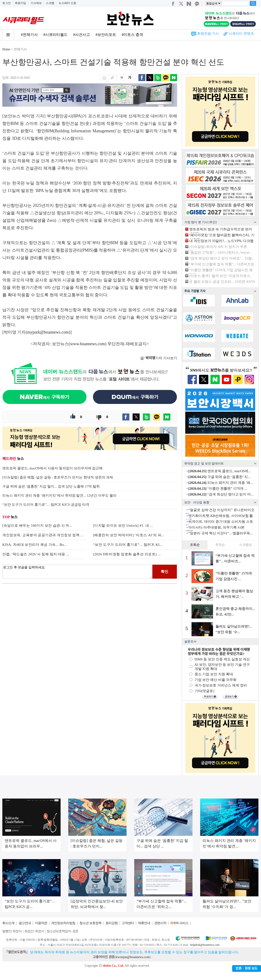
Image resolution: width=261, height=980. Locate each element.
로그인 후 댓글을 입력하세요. (77, 572)
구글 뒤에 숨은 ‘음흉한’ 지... (219, 477)
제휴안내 (144, 923)
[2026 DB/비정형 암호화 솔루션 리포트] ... (127, 554)
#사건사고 (82, 35)
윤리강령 (112, 923)
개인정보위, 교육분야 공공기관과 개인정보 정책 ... (43, 535)
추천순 (220, 545)
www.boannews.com (88, 344)
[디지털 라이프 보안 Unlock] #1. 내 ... (123, 526)
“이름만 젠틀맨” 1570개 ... (218, 488)
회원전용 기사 (208, 34)
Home (6, 49)
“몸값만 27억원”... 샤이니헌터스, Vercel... (221, 253)
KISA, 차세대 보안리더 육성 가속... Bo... (35, 545)
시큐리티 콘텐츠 (241, 34)
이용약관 (41, 923)
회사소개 (8, 923)
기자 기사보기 (159, 358)
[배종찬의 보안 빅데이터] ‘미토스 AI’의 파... (129, 535)
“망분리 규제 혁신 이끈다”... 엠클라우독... (220, 533)
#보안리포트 (106, 35)
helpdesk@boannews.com (205, 945)
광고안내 (25, 923)
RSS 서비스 (181, 923)
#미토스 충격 (132, 35)
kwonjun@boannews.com (132, 957)
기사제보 (36, 3)
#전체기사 (29, 35)
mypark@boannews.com (48, 332)
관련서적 (160, 923)
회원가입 (21, 3)
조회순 (195, 545)
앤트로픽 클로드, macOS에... (220, 471)
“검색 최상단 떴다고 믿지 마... (221, 494)
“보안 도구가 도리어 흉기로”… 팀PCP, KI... (128, 545)
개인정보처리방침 (63, 923)
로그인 (7, 3)
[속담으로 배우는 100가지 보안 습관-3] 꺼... (37, 526)
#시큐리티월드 (55, 35)
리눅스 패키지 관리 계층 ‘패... (221, 483)
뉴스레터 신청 (67, 3)
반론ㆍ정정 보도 (247, 968)
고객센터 (128, 923)
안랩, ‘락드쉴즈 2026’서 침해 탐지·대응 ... (36, 554)
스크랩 (50, 3)
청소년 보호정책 (90, 923)
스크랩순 (246, 545)
